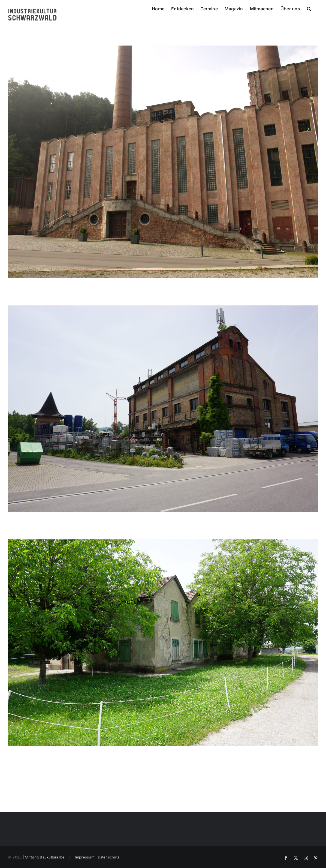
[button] (309, 8)
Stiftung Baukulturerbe (45, 857)
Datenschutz (109, 857)
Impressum (85, 857)
